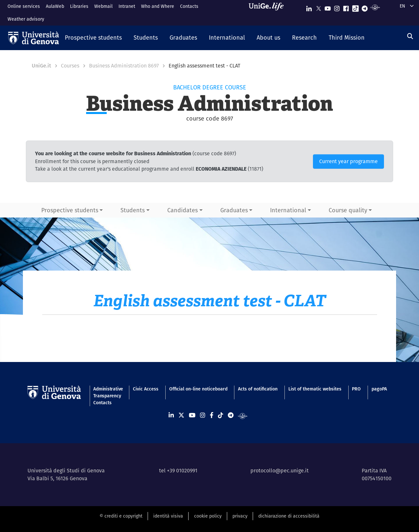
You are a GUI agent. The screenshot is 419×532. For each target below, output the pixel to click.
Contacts (189, 6)
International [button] (288, 210)
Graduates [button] (234, 210)
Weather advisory (26, 19)
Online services (24, 6)
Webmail (103, 6)
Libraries (79, 6)
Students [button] (133, 210)
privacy (240, 516)
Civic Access (146, 389)
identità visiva (168, 516)
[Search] (410, 36)
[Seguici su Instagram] (337, 7)
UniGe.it (41, 66)
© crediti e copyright (121, 516)
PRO (356, 389)
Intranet (127, 6)
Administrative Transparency (108, 392)
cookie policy (208, 516)
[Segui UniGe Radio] (375, 7)
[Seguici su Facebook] (346, 7)
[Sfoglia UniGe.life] (268, 13)
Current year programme (348, 161)
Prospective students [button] (70, 210)
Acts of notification (258, 389)
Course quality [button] (348, 210)
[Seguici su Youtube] (328, 7)
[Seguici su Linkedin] (309, 7)
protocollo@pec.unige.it (280, 471)
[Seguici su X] (319, 7)
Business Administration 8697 (124, 66)
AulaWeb (55, 6)
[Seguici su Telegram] (365, 7)
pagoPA (379, 389)
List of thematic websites (315, 389)
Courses (70, 66)
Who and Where (158, 6)
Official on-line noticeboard (198, 389)
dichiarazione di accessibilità (289, 516)
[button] (93, 38)
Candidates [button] (182, 210)
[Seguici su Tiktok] (355, 7)
